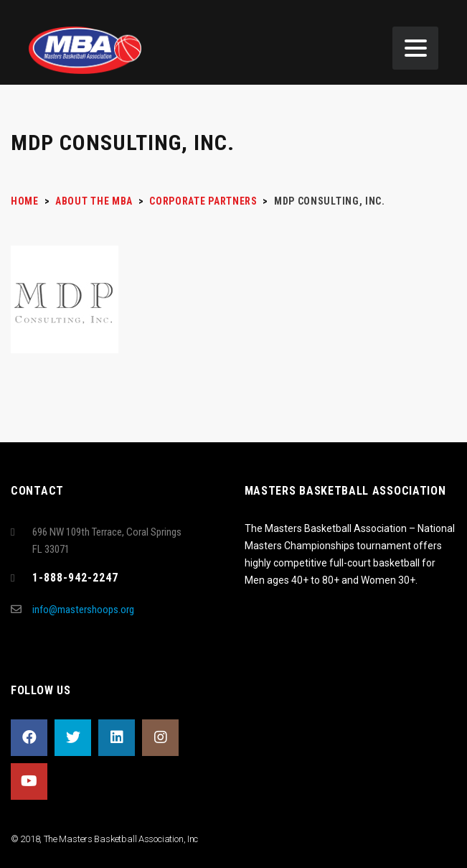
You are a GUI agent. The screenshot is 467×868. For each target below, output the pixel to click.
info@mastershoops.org (83, 610)
